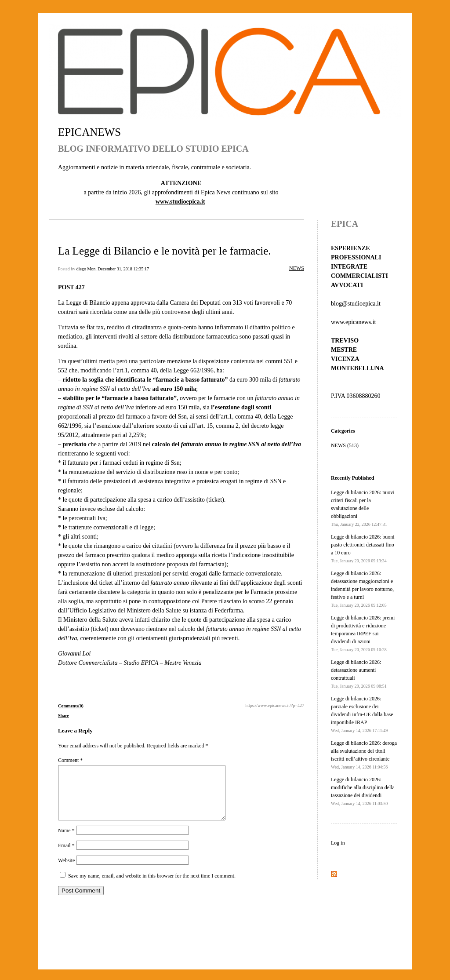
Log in (338, 843)
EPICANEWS (89, 132)
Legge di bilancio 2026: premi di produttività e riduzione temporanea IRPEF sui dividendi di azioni (363, 633)
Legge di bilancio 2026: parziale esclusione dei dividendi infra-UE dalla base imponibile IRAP (362, 714)
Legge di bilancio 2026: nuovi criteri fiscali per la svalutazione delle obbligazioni (363, 508)
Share (64, 716)
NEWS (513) (345, 445)
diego (81, 269)
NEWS (297, 268)
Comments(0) (71, 706)
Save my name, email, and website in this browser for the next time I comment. (152, 886)
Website (66, 871)
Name (66, 841)
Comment (70, 760)
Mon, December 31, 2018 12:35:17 (118, 269)
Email (66, 856)
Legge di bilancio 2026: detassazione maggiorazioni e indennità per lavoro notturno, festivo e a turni (362, 589)
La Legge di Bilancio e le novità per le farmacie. (165, 251)
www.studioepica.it (180, 202)
